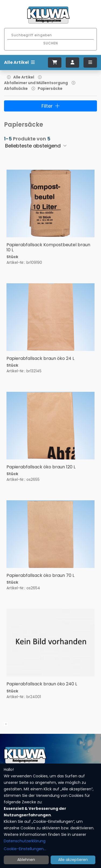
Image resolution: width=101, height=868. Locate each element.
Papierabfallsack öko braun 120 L (41, 467)
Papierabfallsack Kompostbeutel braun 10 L (48, 247)
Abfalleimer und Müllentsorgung (36, 83)
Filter (51, 106)
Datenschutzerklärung (25, 841)
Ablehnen (26, 860)
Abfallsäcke (16, 88)
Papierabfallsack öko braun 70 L (40, 575)
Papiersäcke (50, 88)
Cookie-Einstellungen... (25, 849)
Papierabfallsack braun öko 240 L (42, 684)
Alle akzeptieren (73, 860)
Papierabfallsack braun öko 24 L (40, 358)
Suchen (51, 43)
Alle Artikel (24, 77)
